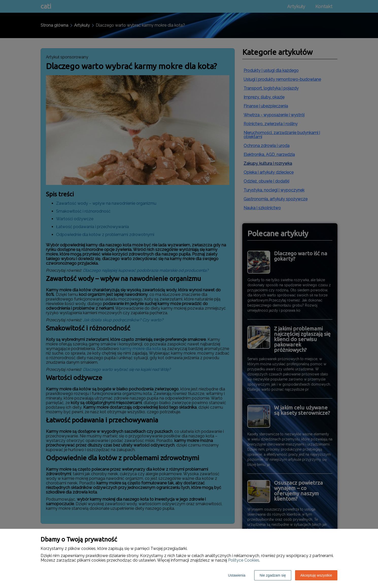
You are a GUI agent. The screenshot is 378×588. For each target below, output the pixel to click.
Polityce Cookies (244, 560)
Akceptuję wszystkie (316, 575)
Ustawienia (237, 575)
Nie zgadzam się (273, 575)
